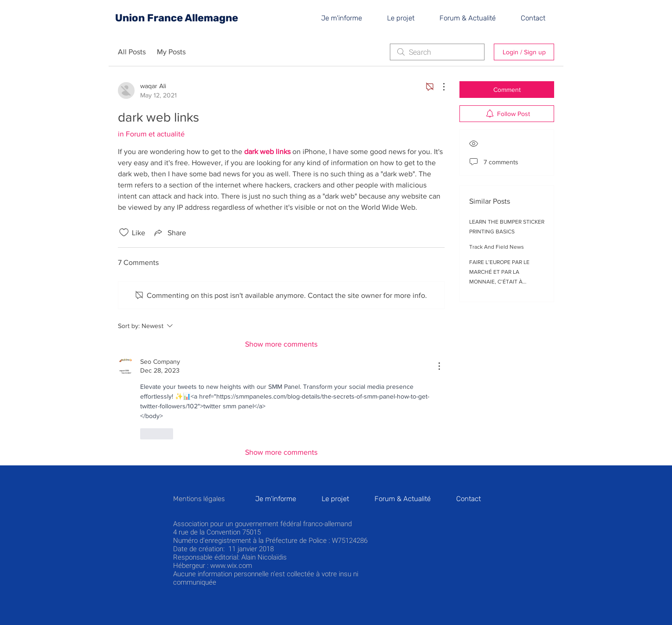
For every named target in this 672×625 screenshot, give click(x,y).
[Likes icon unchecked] (124, 232)
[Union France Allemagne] (177, 18)
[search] (437, 52)
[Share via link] (169, 232)
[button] (539, 18)
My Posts (171, 52)
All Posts (132, 52)
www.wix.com (231, 566)
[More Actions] (439, 87)
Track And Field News (497, 247)
